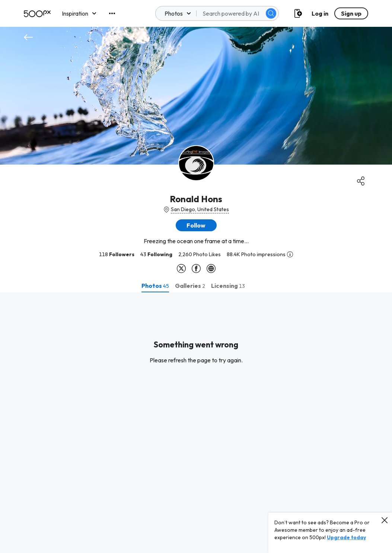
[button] (196, 225)
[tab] (155, 286)
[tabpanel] (196, 423)
